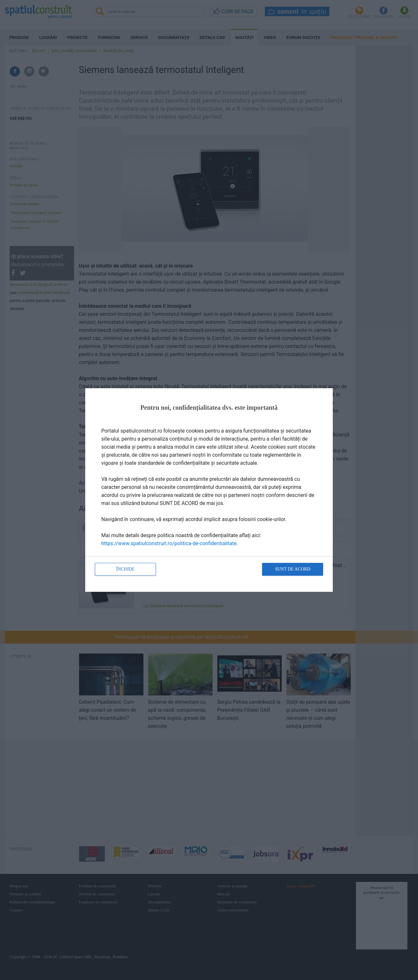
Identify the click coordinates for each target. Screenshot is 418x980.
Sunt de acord (293, 569)
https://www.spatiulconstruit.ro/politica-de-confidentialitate (169, 543)
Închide (125, 569)
